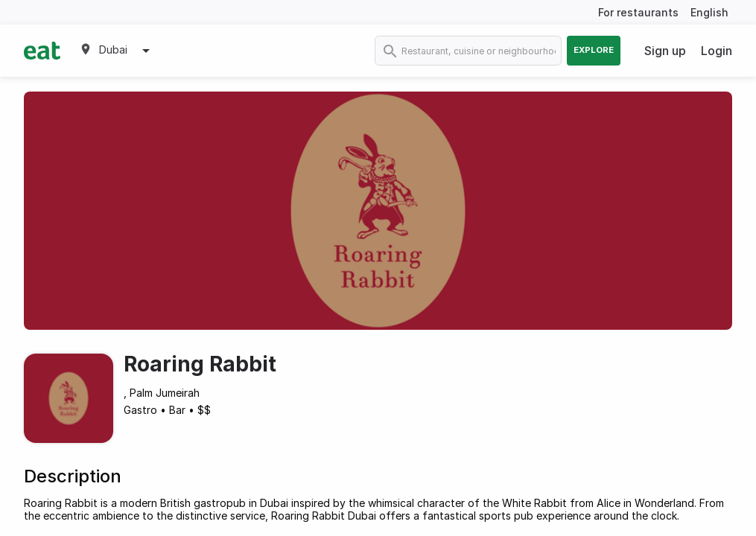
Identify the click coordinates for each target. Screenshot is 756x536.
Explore (594, 50)
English (709, 12)
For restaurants (638, 12)
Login (717, 51)
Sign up (665, 51)
